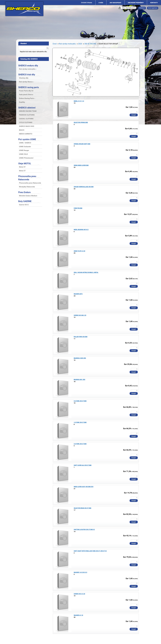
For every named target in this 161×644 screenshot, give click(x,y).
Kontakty (154, 3)
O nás (101, 3)
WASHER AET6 (78, 294)
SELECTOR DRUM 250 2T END (83, 508)
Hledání (24, 43)
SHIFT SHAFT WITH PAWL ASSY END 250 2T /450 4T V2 (90, 551)
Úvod (55, 44)
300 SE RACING (90, 44)
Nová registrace (153, 8)
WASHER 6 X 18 (78, 615)
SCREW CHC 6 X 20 (79, 594)
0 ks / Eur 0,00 (129, 8)
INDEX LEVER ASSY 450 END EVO (84, 487)
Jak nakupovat (115, 3)
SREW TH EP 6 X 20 (79, 251)
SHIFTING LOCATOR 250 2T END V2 (84, 530)
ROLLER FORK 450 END (81, 337)
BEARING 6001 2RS (79, 380)
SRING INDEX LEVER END (81, 165)
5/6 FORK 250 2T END (80, 401)
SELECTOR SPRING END (81, 122)
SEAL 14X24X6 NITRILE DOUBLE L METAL (86, 272)
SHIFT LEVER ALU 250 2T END (83, 465)
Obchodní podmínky (136, 3)
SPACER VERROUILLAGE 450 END (84, 187)
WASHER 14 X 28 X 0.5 (80, 572)
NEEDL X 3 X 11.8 (79, 101)
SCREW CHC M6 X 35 (80, 315)
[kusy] (134, 112)
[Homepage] (87, 3)
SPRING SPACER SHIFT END (82, 144)
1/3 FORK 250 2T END (80, 422)
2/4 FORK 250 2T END (80, 444)
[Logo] (24, 9)
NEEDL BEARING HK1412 (81, 230)
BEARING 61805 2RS (80, 358)
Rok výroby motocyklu (67, 44)
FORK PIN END (78, 208)
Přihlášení (142, 8)
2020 (80, 44)
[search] (47, 48)
